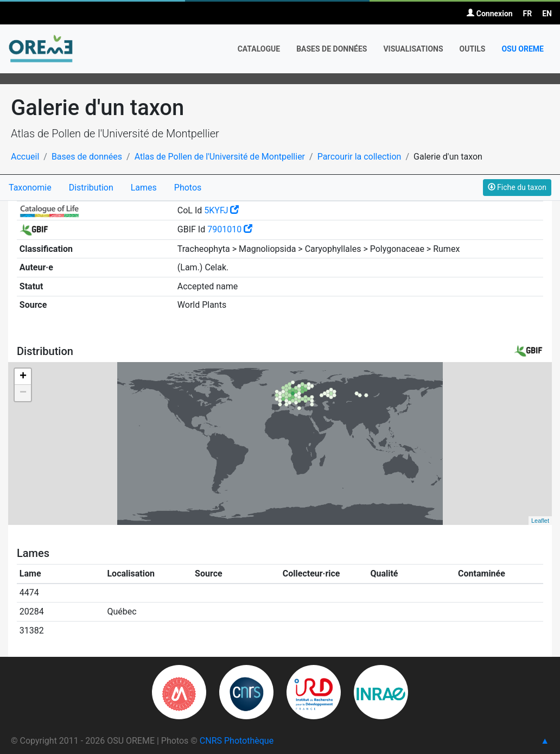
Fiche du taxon (517, 187)
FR (528, 14)
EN (547, 14)
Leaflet (540, 521)
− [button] (23, 393)
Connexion (489, 14)
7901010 (230, 229)
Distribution (91, 188)
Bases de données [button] (332, 49)
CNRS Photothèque (237, 741)
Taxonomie (30, 188)
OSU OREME (523, 49)
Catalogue (259, 49)
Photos (188, 188)
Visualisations (413, 49)
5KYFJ (221, 210)
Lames (144, 188)
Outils (473, 49)
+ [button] (23, 377)
